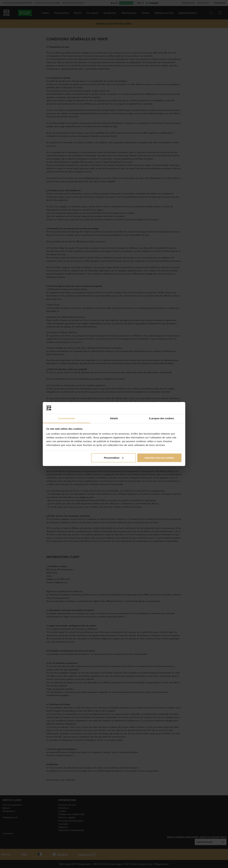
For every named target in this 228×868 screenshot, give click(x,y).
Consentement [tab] (66, 418)
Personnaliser (114, 458)
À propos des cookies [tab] (161, 418)
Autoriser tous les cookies (159, 458)
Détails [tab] (114, 418)
